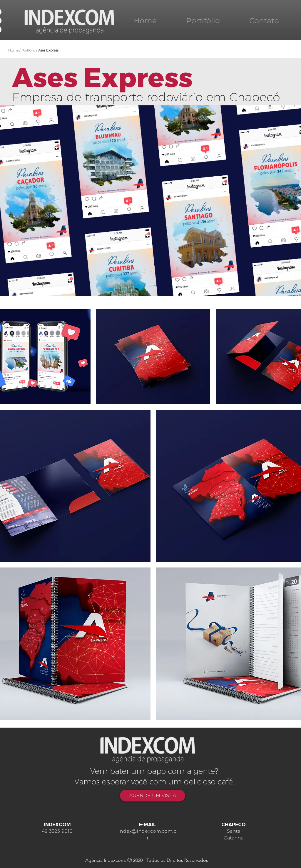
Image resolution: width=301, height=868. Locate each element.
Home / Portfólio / (33, 50)
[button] (153, 356)
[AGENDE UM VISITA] (153, 796)
